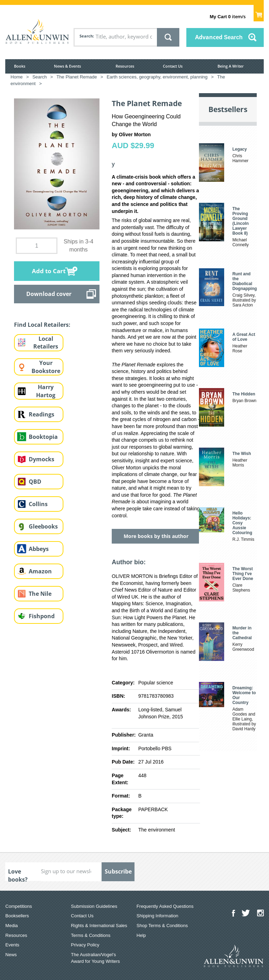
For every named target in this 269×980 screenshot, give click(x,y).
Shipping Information (157, 916)
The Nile (40, 594)
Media (11, 926)
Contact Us (173, 66)
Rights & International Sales (99, 926)
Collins (38, 504)
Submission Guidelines (94, 906)
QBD (35, 482)
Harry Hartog (46, 391)
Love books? (18, 874)
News (11, 955)
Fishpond (42, 616)
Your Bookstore (46, 367)
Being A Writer (231, 66)
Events (12, 945)
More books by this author (156, 536)
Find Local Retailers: (42, 325)
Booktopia (43, 437)
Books (20, 66)
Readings (42, 414)
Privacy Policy (85, 945)
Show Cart (259, 13)
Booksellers (17, 916)
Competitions (19, 906)
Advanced (219, 37)
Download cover (49, 294)
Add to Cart (49, 271)
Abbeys (39, 549)
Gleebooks (43, 526)
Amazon (40, 571)
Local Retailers (46, 343)
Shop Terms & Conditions (162, 926)
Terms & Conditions (91, 935)
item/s (228, 16)
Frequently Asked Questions (165, 906)
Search (86, 36)
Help (141, 935)
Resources (125, 66)
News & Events (67, 66)
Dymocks (42, 459)
